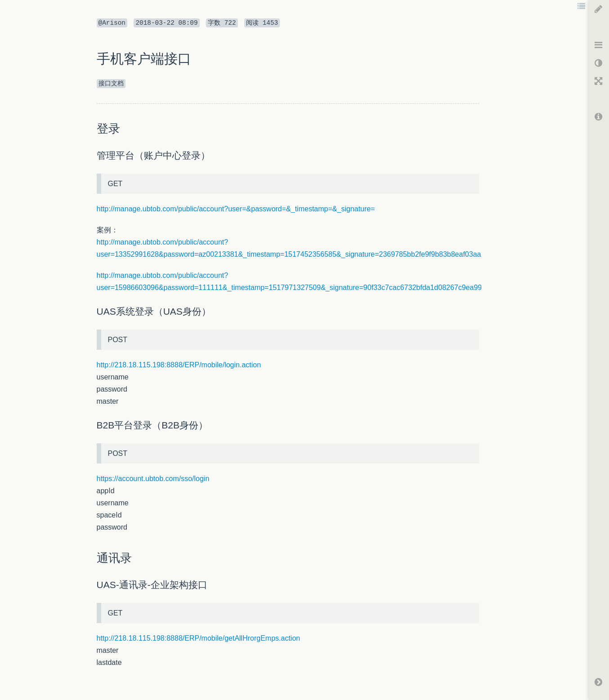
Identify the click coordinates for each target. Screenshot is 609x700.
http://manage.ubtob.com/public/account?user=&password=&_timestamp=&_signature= (236, 209)
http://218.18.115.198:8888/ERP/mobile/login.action (179, 365)
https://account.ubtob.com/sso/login (153, 479)
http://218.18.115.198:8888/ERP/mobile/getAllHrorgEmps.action (199, 638)
